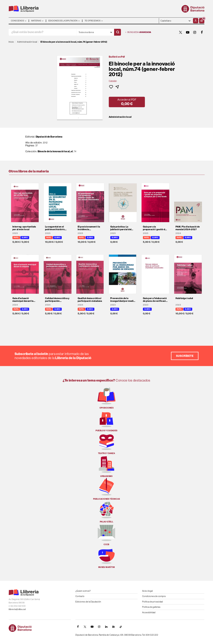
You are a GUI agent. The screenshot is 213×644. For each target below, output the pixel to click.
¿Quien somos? (83, 591)
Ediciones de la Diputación (88, 602)
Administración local (120, 117)
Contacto (80, 596)
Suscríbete (185, 356)
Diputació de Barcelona (49, 137)
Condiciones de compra (154, 596)
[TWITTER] (181, 32)
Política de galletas (151, 607)
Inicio (11, 42)
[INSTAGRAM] (195, 32)
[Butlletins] (113, 627)
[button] (202, 21)
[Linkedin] (106, 627)
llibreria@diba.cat (17, 609)
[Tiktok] (121, 627)
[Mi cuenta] (196, 21)
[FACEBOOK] (202, 32)
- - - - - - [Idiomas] (176, 21)
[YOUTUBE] (188, 32)
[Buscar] (117, 32)
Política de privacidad (153, 602)
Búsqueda (138, 32)
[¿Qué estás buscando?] (43, 32)
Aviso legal (147, 591)
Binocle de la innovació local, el (55, 151)
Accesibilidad (149, 612)
